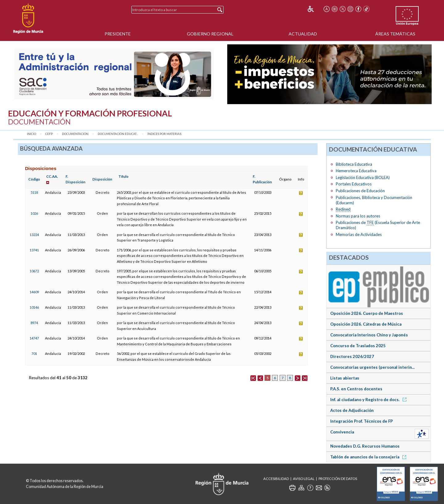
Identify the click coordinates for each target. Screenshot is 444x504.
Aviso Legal (304, 479)
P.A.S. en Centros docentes (356, 389)
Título (123, 176)
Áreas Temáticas (395, 34)
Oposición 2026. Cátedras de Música (366, 324)
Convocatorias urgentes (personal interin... (372, 367)
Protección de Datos (338, 479)
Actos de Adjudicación (352, 410)
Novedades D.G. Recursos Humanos (365, 446)
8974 (34, 323)
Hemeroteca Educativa (356, 171)
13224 (34, 235)
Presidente (118, 34)
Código (34, 179)
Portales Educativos (354, 184)
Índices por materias (164, 134)
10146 (34, 307)
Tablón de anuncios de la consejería (369, 457)
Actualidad (303, 34)
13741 (34, 250)
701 (34, 354)
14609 (34, 292)
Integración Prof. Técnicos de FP (362, 421)
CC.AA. (52, 176)
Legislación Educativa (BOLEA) (363, 177)
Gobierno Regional (210, 34)
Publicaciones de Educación (360, 191)
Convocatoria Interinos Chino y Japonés (369, 335)
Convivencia (342, 432)
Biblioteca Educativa (354, 164)
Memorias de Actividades (359, 234)
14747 (34, 338)
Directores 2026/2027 (352, 356)
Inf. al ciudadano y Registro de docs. (369, 400)
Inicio (31, 134)
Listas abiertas (345, 378)
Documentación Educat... (118, 134)
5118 (34, 192)
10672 (34, 271)
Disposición (102, 179)
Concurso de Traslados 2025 (358, 346)
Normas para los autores (358, 216)
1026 (34, 213)
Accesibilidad (276, 479)
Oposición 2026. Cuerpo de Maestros (367, 313)
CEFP (49, 134)
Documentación (75, 134)
